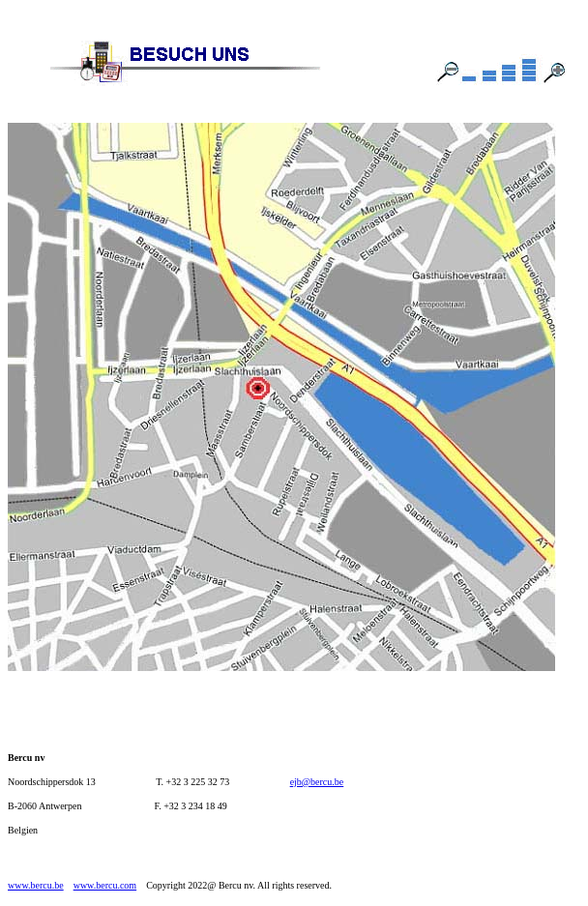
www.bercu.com (105, 885)
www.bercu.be (36, 885)
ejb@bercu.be (317, 782)
